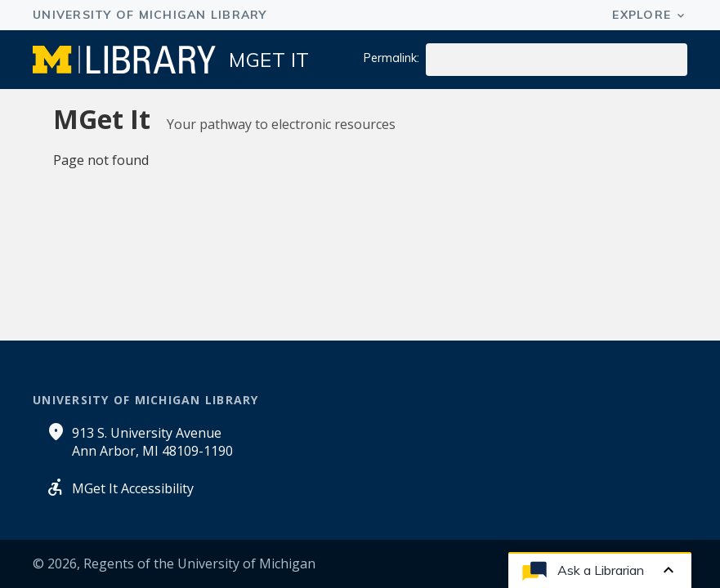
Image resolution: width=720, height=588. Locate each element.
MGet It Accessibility (133, 488)
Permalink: (391, 58)
